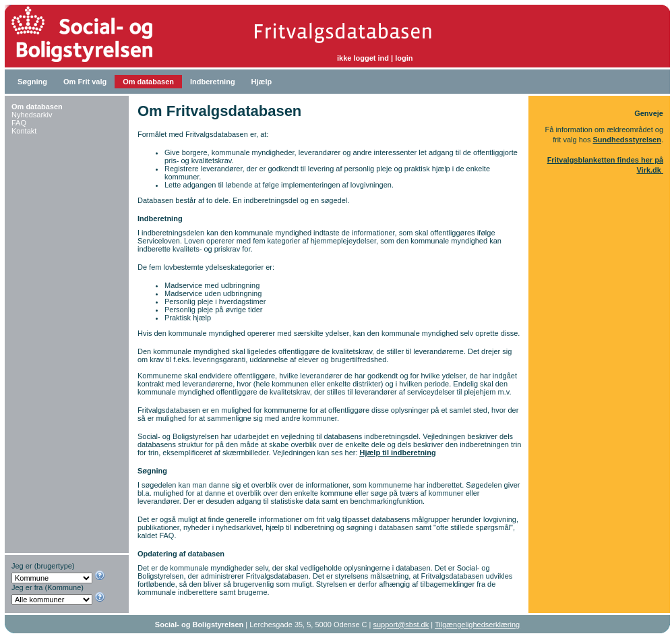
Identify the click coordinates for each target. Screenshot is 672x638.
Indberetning (213, 82)
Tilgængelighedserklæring (477, 625)
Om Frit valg (85, 82)
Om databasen (148, 82)
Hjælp (262, 82)
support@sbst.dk (401, 625)
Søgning (32, 82)
